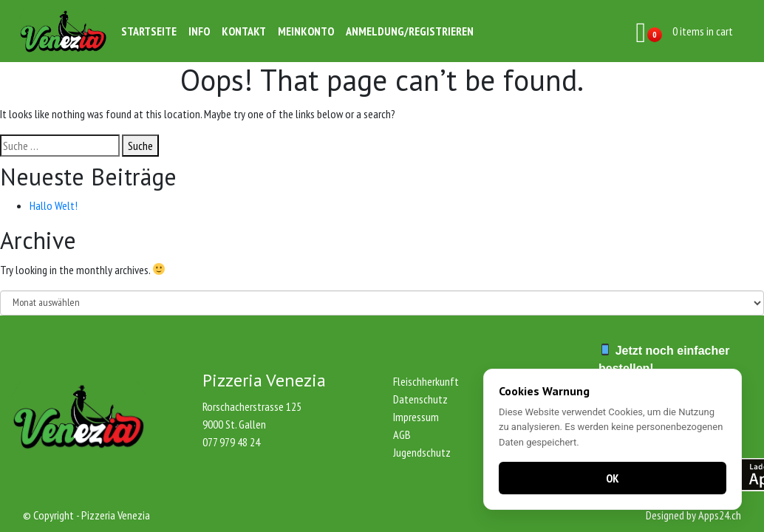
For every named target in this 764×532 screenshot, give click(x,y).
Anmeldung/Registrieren (410, 31)
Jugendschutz (422, 452)
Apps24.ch (720, 515)
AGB (402, 434)
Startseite (149, 31)
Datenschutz (420, 399)
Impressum (416, 417)
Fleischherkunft (426, 381)
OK (613, 478)
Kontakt (244, 31)
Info (199, 31)
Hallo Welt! (54, 205)
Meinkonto (306, 31)
